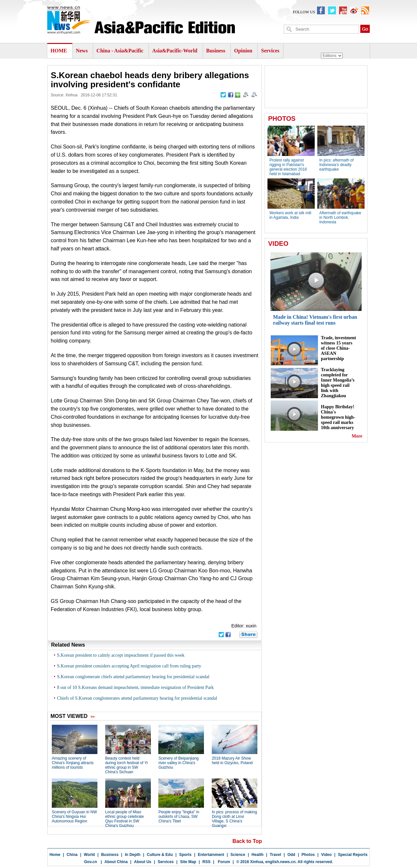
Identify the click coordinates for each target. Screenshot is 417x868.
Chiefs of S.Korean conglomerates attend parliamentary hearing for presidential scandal (137, 698)
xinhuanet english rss (365, 10)
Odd (291, 855)
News (82, 51)
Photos (308, 855)
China (72, 855)
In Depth (133, 855)
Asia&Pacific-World (175, 51)
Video (326, 855)
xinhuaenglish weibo (354, 10)
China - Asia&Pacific (121, 51)
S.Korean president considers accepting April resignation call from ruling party (129, 666)
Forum (223, 862)
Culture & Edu (160, 855)
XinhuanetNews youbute (343, 10)
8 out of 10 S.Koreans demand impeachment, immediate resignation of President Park (135, 687)
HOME (59, 51)
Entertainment (211, 855)
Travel (275, 855)
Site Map (188, 862)
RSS (206, 862)
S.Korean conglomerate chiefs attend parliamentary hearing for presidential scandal (133, 677)
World (89, 855)
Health (258, 855)
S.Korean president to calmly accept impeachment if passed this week (121, 655)
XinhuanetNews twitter (332, 10)
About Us (143, 862)
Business (216, 51)
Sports (185, 855)
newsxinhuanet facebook (321, 10)
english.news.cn (280, 862)
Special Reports (353, 855)
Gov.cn (91, 862)
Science (238, 855)
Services (270, 51)
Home (55, 855)
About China (116, 862)
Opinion (243, 51)
